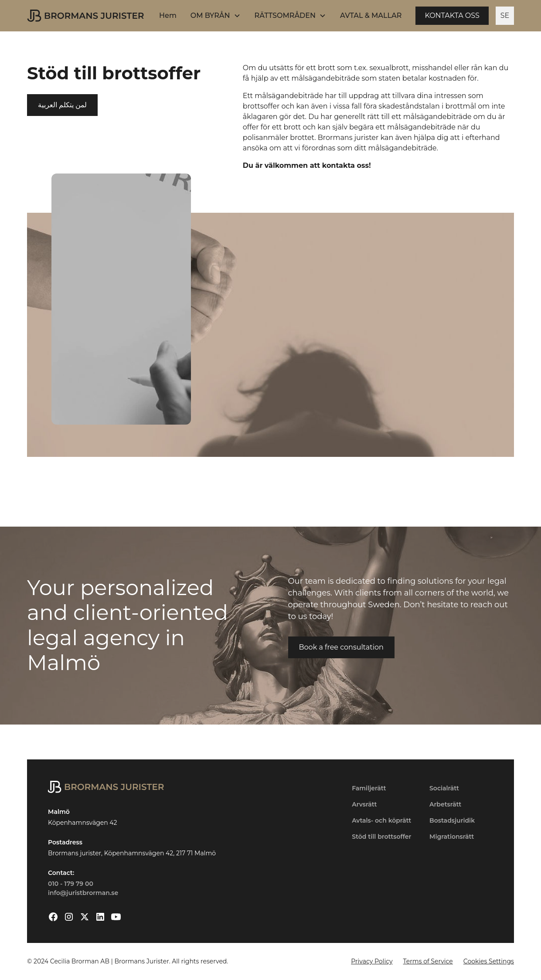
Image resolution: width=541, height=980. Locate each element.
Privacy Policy (372, 961)
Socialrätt (444, 788)
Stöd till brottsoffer (381, 837)
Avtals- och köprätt (381, 820)
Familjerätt (369, 788)
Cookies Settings (489, 961)
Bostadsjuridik (452, 820)
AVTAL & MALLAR (371, 15)
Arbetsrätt (445, 804)
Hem (168, 15)
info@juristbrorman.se (83, 893)
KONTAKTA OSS (452, 15)
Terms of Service (428, 961)
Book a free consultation (341, 647)
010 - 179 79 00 (71, 884)
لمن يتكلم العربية (62, 105)
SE (505, 15)
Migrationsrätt (452, 837)
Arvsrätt (364, 804)
